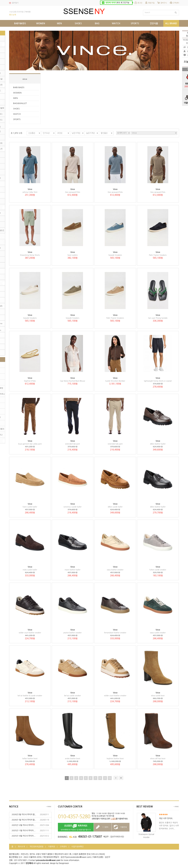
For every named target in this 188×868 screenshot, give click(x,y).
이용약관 (52, 847)
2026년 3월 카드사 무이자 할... (24, 815)
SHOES (16, 109)
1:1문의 (113, 819)
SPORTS (17, 119)
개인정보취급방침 (36, 847)
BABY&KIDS (19, 87)
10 (110, 778)
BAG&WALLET (20, 103)
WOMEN (17, 93)
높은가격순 (91, 133)
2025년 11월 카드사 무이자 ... (24, 831)
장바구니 (164, 3)
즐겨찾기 (15, 3)
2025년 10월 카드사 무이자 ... (24, 836)
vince (25, 79)
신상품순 (32, 133)
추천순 (60, 133)
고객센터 (176, 3)
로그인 (140, 3)
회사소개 (21, 847)
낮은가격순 (76, 133)
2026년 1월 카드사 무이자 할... (24, 820)
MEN (16, 98)
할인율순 (104, 133)
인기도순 (46, 133)
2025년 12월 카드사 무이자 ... (24, 825)
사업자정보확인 (77, 847)
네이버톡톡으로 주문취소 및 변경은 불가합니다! (76, 827)
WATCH (17, 114)
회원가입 (151, 3)
